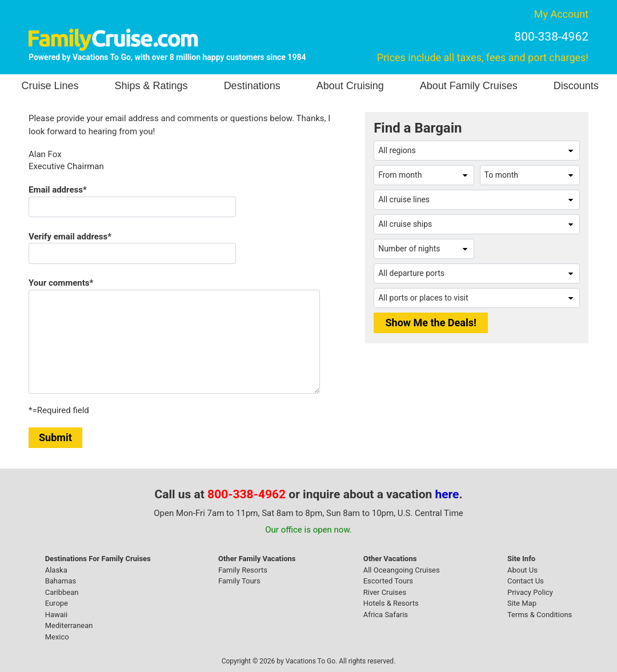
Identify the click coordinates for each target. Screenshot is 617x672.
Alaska (56, 570)
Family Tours (239, 581)
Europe (57, 603)
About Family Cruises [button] (469, 86)
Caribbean (62, 592)
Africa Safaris (386, 615)
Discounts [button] (576, 86)
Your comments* (61, 283)
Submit (55, 437)
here (447, 494)
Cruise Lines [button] (50, 86)
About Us (522, 570)
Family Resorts (243, 570)
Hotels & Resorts (391, 603)
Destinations (252, 86)
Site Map (522, 603)
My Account (561, 14)
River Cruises (385, 592)
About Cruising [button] (350, 86)
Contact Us (526, 581)
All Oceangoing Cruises (402, 570)
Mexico (57, 637)
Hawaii (57, 615)
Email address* (58, 190)
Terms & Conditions (540, 615)
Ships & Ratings (151, 86)
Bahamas (61, 581)
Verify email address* (70, 237)
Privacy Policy (530, 592)
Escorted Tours (388, 581)
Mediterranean (69, 625)
